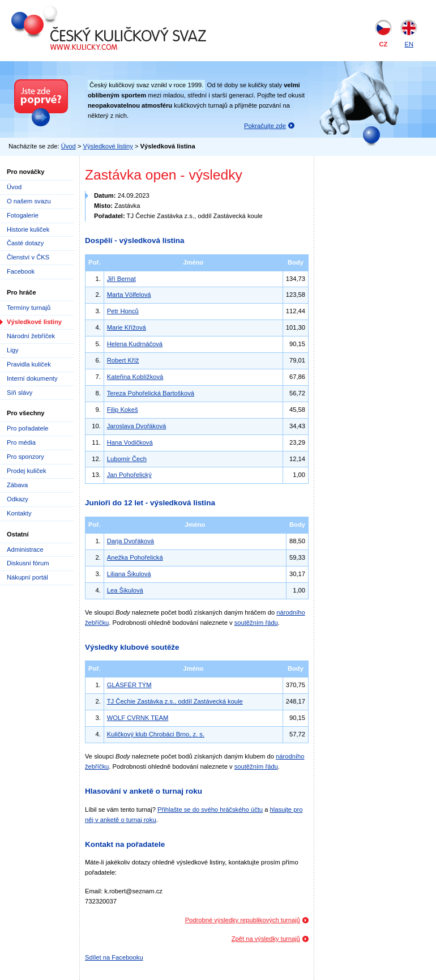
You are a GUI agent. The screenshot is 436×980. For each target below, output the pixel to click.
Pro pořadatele (27, 428)
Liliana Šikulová (129, 574)
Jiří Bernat (121, 279)
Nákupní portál (27, 577)
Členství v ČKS (28, 257)
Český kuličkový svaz (63, 10)
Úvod (69, 146)
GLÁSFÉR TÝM (129, 685)
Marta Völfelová (129, 295)
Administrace (25, 549)
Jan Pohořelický (129, 475)
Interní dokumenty (32, 378)
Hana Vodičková (130, 442)
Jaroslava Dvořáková (136, 426)
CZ (384, 44)
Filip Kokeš (123, 410)
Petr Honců (123, 311)
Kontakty (19, 513)
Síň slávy (20, 393)
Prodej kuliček (27, 471)
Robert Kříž (123, 360)
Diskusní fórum (28, 563)
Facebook (21, 271)
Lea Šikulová (125, 590)
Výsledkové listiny (108, 146)
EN (409, 44)
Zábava (17, 485)
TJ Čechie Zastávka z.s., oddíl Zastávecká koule (175, 701)
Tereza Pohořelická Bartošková (151, 393)
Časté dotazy (25, 243)
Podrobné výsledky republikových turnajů (243, 920)
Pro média (21, 442)
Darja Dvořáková (131, 541)
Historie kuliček (28, 229)
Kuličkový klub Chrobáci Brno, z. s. (156, 734)
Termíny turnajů (29, 308)
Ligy (13, 350)
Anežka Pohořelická (135, 557)
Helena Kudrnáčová (135, 344)
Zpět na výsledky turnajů (266, 939)
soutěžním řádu (256, 623)
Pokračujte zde (265, 126)
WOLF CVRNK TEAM (138, 718)
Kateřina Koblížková (135, 377)
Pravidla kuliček (29, 364)
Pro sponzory (25, 457)
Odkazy (18, 499)
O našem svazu (29, 201)
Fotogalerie (23, 215)
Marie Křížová (127, 327)
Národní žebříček (31, 336)
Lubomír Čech (127, 459)
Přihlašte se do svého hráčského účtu (210, 809)
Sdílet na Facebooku (114, 957)
